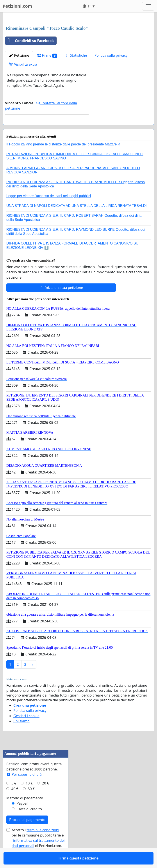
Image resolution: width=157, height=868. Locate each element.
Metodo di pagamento (25, 811)
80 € (31, 802)
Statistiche (76, 55)
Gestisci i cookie (26, 728)
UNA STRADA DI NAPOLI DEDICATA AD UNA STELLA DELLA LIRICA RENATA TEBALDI (77, 218)
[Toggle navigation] (148, 6)
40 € (15, 802)
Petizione (19, 55)
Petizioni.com (17, 6)
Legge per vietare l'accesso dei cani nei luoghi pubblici (49, 209)
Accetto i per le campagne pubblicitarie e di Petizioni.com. (38, 851)
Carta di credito (29, 822)
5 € (14, 796)
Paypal (22, 816)
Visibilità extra (23, 64)
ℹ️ (46, 260)
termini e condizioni (43, 843)
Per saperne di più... (25, 787)
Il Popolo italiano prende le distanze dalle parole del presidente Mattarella (63, 157)
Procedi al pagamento (27, 832)
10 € (29, 796)
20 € (46, 796)
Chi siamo (21, 734)
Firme (47, 55)
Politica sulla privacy (111, 55)
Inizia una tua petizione (61, 300)
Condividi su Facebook (29, 41)
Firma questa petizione (47, 128)
